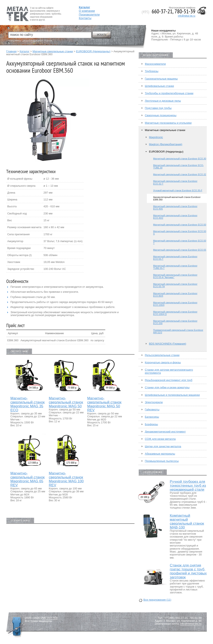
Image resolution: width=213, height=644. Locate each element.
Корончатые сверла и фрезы (163, 363)
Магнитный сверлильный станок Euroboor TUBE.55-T (175, 267)
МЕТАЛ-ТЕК (50, 618)
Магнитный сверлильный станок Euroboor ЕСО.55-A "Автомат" (175, 276)
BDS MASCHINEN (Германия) (168, 344)
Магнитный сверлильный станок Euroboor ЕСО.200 (175, 322)
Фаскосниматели (155, 64)
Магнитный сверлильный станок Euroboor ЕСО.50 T (180, 242)
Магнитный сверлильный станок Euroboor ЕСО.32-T (175, 182)
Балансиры (152, 417)
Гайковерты (152, 410)
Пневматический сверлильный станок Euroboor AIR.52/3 (178, 331)
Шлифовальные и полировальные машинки (172, 395)
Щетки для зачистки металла (163, 446)
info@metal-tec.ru (187, 16)
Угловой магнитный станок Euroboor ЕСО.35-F (178, 190)
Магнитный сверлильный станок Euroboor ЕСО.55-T (175, 258)
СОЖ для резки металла (160, 439)
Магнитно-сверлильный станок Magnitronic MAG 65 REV (28, 479)
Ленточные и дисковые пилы (163, 101)
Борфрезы (151, 424)
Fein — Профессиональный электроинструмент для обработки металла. (34, 9)
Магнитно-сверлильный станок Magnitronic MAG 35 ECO (28, 404)
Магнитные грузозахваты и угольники (168, 123)
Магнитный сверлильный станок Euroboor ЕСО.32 (180, 174)
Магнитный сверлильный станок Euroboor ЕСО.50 (180, 225)
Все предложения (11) (157, 600)
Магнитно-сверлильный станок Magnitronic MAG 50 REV (104, 404)
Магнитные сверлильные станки (53, 51)
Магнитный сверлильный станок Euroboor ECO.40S (175, 208)
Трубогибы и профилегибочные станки (169, 93)
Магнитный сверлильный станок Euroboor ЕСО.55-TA (175, 285)
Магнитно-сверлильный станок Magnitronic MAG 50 (66, 402)
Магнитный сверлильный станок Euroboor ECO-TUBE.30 (178, 166)
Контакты (85, 18)
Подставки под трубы (158, 108)
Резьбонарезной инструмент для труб (168, 380)
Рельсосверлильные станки (162, 355)
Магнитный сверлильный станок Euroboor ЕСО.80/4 (175, 295)
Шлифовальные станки (159, 86)
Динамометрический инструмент (165, 432)
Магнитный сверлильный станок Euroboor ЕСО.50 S (180, 233)
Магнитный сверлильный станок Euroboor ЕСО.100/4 (175, 304)
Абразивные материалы (160, 454)
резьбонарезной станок (37, 40)
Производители (89, 15)
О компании (87, 11)
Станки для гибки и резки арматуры (167, 388)
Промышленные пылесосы (162, 461)
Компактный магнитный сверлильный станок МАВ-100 (187, 521)
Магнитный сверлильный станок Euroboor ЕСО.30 (180, 159)
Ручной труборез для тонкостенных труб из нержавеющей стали (188, 486)
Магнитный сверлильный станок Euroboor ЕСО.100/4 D (175, 313)
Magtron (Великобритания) (166, 144)
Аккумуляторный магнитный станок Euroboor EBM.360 (177, 198)
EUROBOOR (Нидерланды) (93, 51)
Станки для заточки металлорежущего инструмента (169, 371)
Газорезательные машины (161, 79)
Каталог (24, 51)
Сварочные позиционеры (161, 115)
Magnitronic (156, 137)
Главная (11, 51)
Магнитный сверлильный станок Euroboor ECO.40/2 (175, 217)
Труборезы (152, 71)
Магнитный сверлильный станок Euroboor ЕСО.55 (180, 250)
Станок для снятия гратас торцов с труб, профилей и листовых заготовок (188, 571)
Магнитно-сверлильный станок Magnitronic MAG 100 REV (66, 479)
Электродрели (154, 402)
